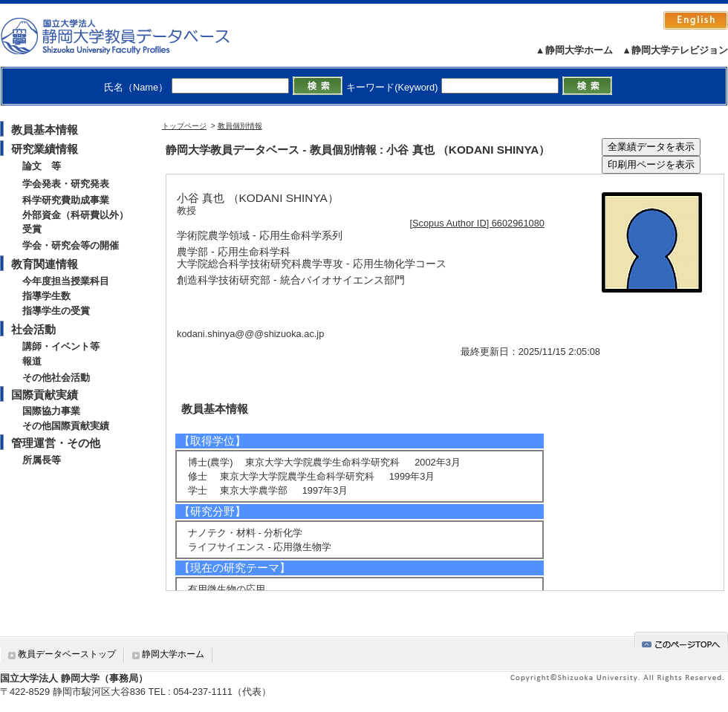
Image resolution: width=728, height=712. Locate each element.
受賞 (32, 229)
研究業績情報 (45, 149)
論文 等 (42, 166)
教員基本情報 (45, 130)
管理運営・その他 (56, 443)
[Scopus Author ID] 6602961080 (477, 223)
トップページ (184, 126)
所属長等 (42, 460)
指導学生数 (46, 296)
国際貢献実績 (45, 395)
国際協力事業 (51, 411)
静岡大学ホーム (173, 654)
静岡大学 (130, 36)
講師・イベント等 (61, 346)
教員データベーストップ (67, 654)
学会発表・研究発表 (66, 184)
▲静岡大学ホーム (574, 50)
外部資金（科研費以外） (75, 215)
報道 (32, 361)
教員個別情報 (240, 126)
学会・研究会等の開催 (71, 245)
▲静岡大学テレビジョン (675, 50)
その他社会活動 (56, 378)
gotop (681, 642)
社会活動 (33, 329)
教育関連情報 (45, 264)
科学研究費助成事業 (66, 200)
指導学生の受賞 (56, 311)
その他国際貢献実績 (66, 426)
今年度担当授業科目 (66, 281)
